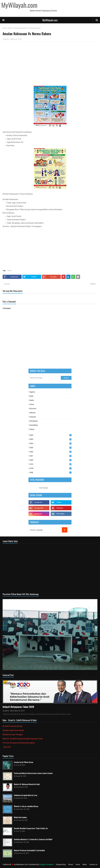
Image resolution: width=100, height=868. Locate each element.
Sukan (32, 429)
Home (5, 28)
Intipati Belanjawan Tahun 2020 (18, 707)
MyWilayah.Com (22, 864)
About (85, 864)
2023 (51, 448)
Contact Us (93, 864)
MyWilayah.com (50, 20)
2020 (51, 460)
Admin (7, 39)
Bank (31, 396)
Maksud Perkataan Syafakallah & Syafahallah (29, 850)
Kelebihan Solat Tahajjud (13, 735)
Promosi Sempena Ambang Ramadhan (19, 743)
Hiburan (32, 413)
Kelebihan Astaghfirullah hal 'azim (26, 795)
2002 (51, 472)
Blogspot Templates (46, 864)
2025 (51, 439)
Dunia (32, 404)
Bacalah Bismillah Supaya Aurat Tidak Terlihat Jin (31, 828)
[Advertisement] (50, 62)
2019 (51, 464)
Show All (7, 747)
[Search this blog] (45, 378)
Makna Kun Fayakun (20, 817)
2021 (51, 456)
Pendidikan (34, 425)
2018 (51, 468)
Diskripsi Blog (61, 864)
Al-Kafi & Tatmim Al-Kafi (12, 726)
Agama (32, 392)
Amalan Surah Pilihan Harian (24, 762)
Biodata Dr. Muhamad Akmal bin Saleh (27, 784)
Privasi (71, 864)
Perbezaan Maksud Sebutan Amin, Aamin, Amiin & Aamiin (33, 773)
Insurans (33, 417)
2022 (51, 452)
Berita (10, 28)
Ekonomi (33, 409)
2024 (51, 443)
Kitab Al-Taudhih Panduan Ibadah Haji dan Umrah (23, 739)
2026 (51, 435)
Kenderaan (34, 421)
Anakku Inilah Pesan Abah (13, 730)
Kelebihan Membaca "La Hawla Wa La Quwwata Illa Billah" (33, 839)
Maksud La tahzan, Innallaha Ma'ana (26, 806)
